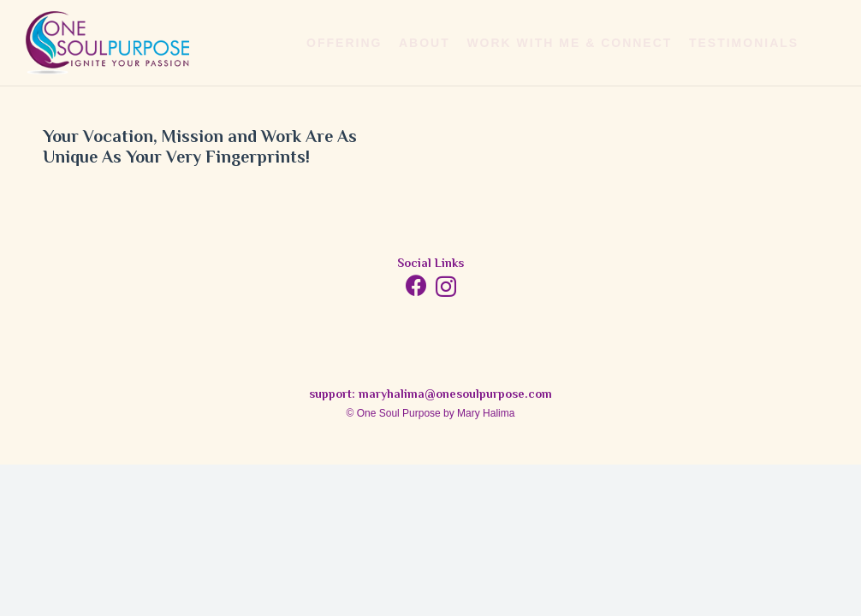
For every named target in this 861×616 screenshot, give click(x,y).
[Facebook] (416, 285)
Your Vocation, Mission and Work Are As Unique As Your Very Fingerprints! (200, 148)
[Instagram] (446, 287)
